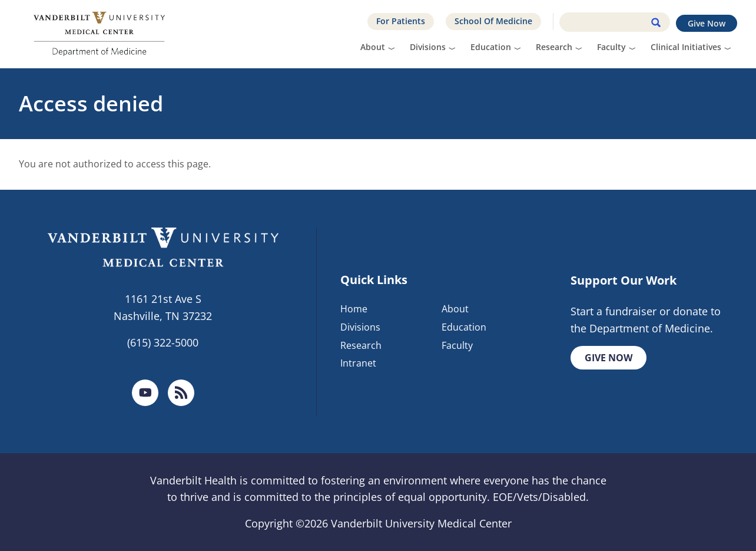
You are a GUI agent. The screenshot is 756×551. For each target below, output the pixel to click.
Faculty (611, 47)
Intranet (358, 363)
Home (354, 309)
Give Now (707, 23)
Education (491, 47)
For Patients (401, 21)
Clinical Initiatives (686, 47)
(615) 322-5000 (163, 342)
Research (554, 47)
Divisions (428, 47)
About (373, 47)
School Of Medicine (493, 21)
